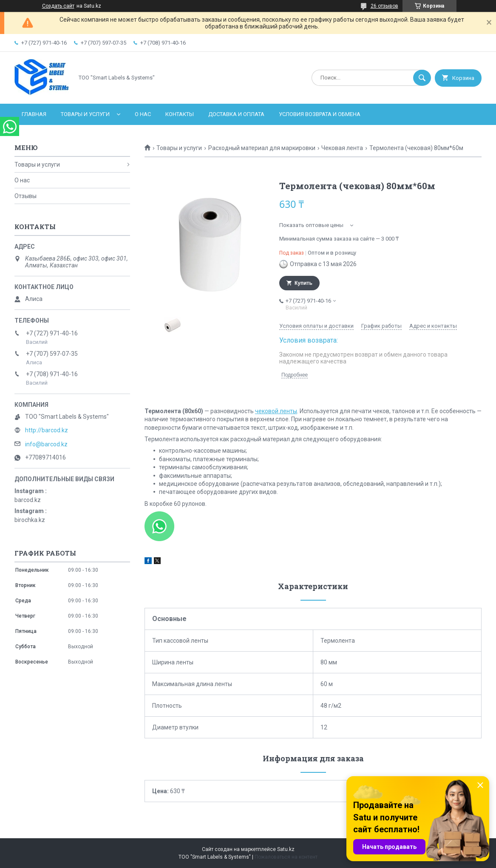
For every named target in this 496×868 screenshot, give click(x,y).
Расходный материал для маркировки (262, 148)
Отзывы (26, 196)
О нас (143, 114)
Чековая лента (342, 148)
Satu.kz (286, 849)
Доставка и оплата (236, 114)
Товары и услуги (85, 114)
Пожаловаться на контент (286, 857)
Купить (303, 283)
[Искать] (422, 78)
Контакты (180, 114)
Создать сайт (58, 6)
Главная (34, 114)
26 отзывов (384, 6)
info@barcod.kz (46, 444)
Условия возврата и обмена (320, 114)
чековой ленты (276, 411)
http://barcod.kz (47, 430)
